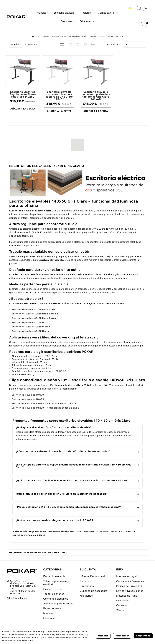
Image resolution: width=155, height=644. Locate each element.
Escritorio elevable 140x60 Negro (30, 331)
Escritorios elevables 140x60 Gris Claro (38, 553)
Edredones (50, 618)
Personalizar (122, 636)
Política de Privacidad (129, 586)
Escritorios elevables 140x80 (28, 399)
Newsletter (123, 601)
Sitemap (121, 610)
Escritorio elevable (54, 576)
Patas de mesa (52, 608)
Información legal (126, 576)
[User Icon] (146, 8)
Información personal (92, 576)
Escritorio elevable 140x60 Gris (29, 323)
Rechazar (103, 636)
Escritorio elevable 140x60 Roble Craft (33, 310)
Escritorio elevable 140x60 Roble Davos (34, 318)
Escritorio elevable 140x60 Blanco (31, 327)
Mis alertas (86, 596)
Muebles (48, 613)
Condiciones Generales (130, 581)
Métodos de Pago (127, 596)
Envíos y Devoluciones (130, 591)
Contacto (122, 605)
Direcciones (87, 586)
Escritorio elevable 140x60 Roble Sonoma (35, 314)
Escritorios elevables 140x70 (28, 395)
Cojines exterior (53, 589)
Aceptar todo (143, 636)
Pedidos (85, 581)
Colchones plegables (56, 599)
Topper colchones (54, 594)
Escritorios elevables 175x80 (28, 408)
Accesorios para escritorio (59, 604)
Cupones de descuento (93, 591)
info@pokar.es (19, 598)
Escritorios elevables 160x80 (28, 403)
